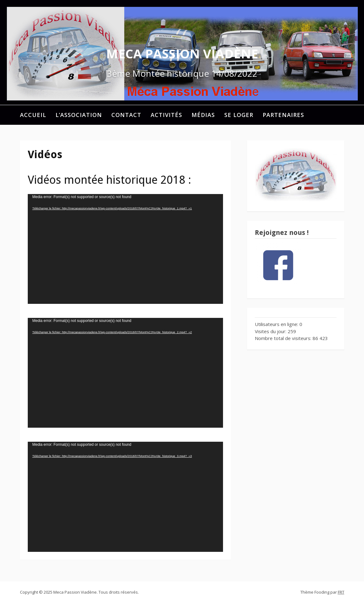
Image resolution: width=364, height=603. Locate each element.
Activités (166, 115)
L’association (79, 115)
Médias (203, 115)
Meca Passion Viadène (182, 53)
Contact (126, 115)
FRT (341, 592)
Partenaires (283, 115)
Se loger (239, 115)
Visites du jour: (271, 331)
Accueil (33, 115)
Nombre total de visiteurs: (284, 338)
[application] (125, 249)
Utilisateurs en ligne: (277, 324)
